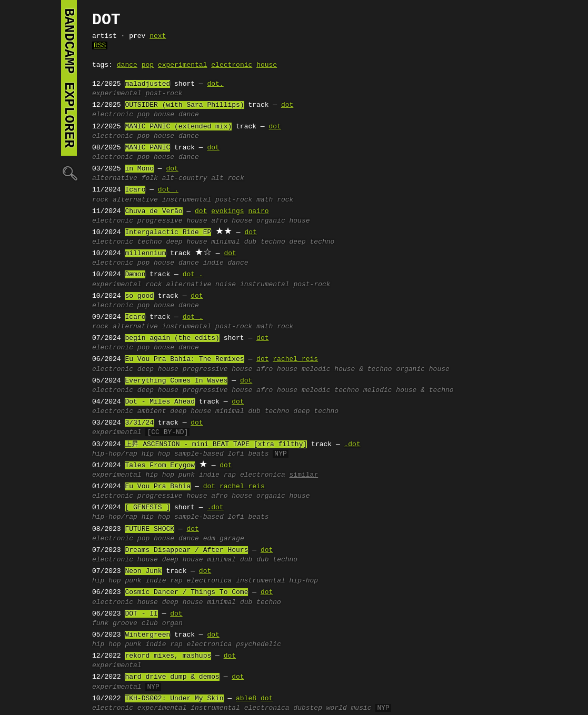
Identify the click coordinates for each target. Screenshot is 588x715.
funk (100, 623)
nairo (258, 212)
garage (232, 539)
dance (127, 65)
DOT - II (141, 614)
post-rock (164, 94)
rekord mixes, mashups (168, 656)
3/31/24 (139, 423)
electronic (232, 65)
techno (150, 242)
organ (172, 623)
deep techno (312, 242)
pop (148, 65)
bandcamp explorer (69, 78)
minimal (226, 242)
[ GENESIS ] (147, 508)
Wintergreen (147, 635)
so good (139, 296)
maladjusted (147, 84)
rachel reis (295, 359)
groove (125, 623)
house (267, 65)
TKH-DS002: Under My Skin (174, 699)
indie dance (226, 263)
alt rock (227, 178)
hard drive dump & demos (172, 677)
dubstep (308, 708)
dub (246, 560)
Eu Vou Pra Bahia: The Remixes (184, 359)
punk (187, 475)
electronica (263, 475)
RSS (100, 46)
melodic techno (330, 390)
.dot (352, 445)
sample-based (199, 454)
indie (209, 475)
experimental (183, 65)
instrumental (187, 200)
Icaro (135, 190)
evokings (227, 212)
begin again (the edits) (172, 338)
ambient (152, 411)
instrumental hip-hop (277, 581)
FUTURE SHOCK (150, 529)
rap (230, 475)
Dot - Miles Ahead (160, 402)
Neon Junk (143, 571)
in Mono (139, 169)
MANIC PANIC (147, 148)
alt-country (185, 178)
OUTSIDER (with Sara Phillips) (184, 105)
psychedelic (258, 644)
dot (287, 105)
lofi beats (248, 454)
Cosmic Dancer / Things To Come (186, 592)
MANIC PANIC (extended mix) (178, 127)
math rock (275, 200)
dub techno (265, 242)
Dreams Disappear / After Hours (186, 550)
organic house (283, 221)
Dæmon (135, 275)
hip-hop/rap (115, 454)
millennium (145, 254)
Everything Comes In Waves (176, 381)
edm (209, 539)
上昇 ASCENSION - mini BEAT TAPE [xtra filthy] (216, 445)
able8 (246, 699)
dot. (215, 84)
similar (304, 475)
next (158, 36)
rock (100, 200)
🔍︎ (69, 173)
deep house (186, 242)
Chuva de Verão (153, 212)
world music (349, 708)
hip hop (156, 454)
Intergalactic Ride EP (168, 233)
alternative (115, 178)
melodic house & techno (347, 369)
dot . (168, 190)
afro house (232, 221)
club (150, 623)
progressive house (172, 221)
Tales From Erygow (160, 466)
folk (150, 178)
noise (226, 285)
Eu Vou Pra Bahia (158, 487)
